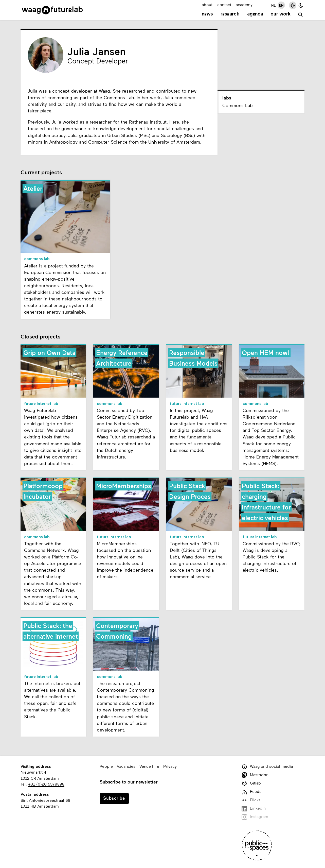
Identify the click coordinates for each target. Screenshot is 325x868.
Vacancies (126, 766)
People (106, 766)
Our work (281, 14)
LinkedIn (254, 809)
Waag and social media (267, 767)
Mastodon (255, 775)
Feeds (251, 792)
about (207, 4)
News (207, 14)
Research (230, 14)
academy (244, 4)
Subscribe (114, 798)
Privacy (170, 766)
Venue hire (149, 766)
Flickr (251, 800)
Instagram (255, 817)
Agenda (255, 14)
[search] (301, 15)
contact (224, 4)
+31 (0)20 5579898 (46, 784)
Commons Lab (238, 105)
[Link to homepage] (52, 10)
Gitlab (251, 783)
